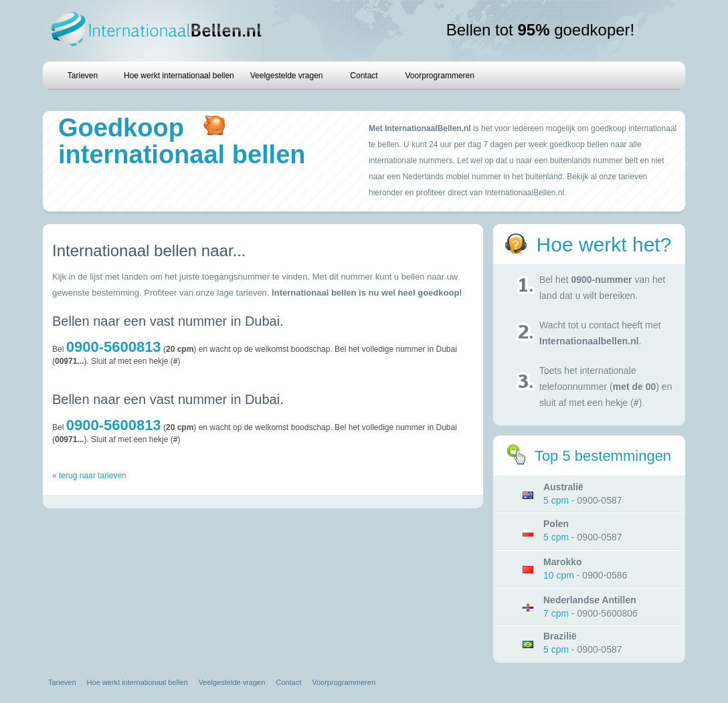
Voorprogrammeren (440, 76)
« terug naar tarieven (89, 476)
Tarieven (83, 76)
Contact (364, 76)
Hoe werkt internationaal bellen (179, 76)
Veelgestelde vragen (287, 76)
